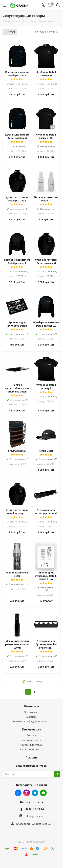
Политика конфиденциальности (32, 721)
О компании (32, 712)
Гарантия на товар (32, 749)
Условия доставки (32, 745)
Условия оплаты (32, 740)
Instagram (27, 793)
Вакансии (32, 717)
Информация (32, 729)
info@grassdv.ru (34, 816)
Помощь (32, 735)
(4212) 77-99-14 (34, 809)
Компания (32, 706)
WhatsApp (43, 793)
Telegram (35, 793)
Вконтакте (18, 793)
